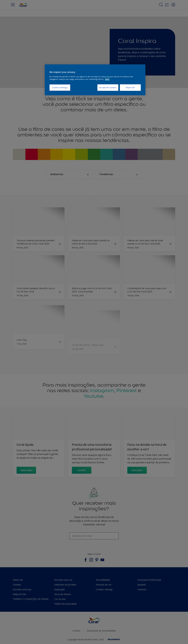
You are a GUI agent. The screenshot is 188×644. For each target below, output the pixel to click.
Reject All (130, 87)
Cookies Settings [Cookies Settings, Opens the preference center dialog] (60, 87)
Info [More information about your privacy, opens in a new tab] (107, 79)
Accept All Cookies (108, 87)
